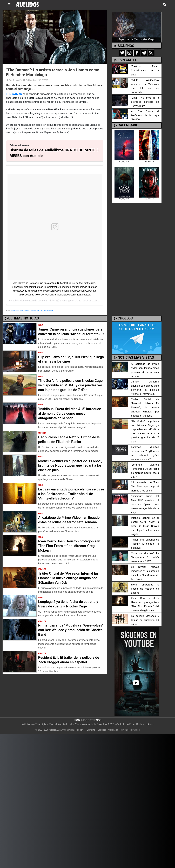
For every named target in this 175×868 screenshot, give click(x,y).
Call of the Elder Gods (129, 720)
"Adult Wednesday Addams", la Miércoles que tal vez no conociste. (145, 82)
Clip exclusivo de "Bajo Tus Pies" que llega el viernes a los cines (69, 363)
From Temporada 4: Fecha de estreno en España (145, 585)
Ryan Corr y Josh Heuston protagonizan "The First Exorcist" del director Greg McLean (69, 559)
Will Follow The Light (34, 720)
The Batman (49, 311)
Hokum (149, 720)
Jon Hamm (14, 311)
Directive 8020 (105, 720)
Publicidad (102, 726)
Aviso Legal (113, 726)
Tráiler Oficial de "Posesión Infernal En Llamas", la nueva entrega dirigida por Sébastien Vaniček (71, 592)
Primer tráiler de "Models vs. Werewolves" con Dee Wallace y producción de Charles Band (65, 644)
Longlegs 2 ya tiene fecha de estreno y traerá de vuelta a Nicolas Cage (71, 618)
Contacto (91, 726)
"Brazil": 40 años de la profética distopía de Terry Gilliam (145, 96)
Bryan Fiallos (49, 301)
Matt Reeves (25, 311)
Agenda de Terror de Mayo (137, 39)
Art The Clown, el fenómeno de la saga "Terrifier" (145, 109)
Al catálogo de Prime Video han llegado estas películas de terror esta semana (70, 531)
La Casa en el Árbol (83, 720)
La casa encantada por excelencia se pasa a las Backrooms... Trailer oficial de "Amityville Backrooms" (70, 503)
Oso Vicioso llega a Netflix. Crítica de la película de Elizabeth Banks (70, 448)
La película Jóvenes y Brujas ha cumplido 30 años (145, 616)
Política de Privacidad (130, 726)
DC (42, 311)
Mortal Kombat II (59, 720)
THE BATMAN (14, 94)
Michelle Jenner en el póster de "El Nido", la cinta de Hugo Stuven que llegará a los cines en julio (68, 474)
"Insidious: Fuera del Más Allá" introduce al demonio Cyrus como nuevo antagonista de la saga (67, 423)
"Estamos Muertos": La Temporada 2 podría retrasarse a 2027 (145, 553)
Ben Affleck (35, 311)
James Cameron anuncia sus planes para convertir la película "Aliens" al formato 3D (69, 334)
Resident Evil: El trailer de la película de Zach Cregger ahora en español (69, 673)
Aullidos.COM (55, 726)
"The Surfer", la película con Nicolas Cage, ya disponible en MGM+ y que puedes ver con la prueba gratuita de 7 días (71, 392)
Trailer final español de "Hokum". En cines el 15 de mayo (145, 540)
